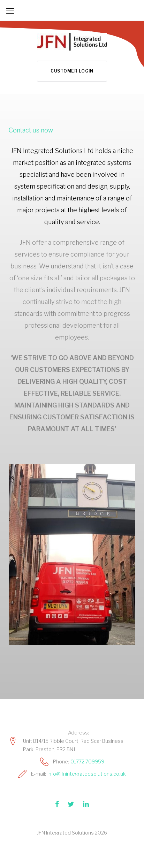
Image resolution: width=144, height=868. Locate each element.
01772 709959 (87, 762)
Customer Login (72, 71)
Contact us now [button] (31, 130)
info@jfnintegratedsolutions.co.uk (87, 774)
